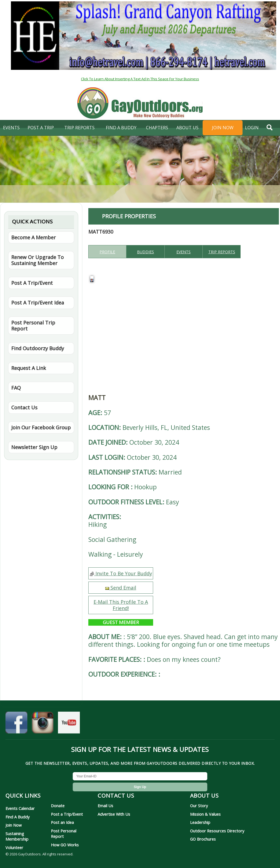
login (252, 128)
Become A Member (33, 237)
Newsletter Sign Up (34, 447)
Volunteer (14, 847)
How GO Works (65, 845)
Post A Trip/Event (32, 283)
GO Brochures (203, 839)
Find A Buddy (17, 817)
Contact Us (24, 407)
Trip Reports (79, 128)
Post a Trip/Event (67, 814)
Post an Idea (62, 822)
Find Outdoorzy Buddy (38, 348)
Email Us (105, 806)
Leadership (200, 822)
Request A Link (29, 368)
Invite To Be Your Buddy (121, 573)
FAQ (16, 388)
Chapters (157, 128)
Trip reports (222, 252)
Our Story (199, 806)
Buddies (145, 252)
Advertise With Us (114, 814)
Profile (107, 252)
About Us (187, 128)
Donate (58, 806)
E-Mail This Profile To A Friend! (121, 605)
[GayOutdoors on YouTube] (69, 725)
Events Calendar (20, 808)
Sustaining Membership (17, 836)
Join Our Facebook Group (41, 427)
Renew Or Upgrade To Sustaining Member (37, 260)
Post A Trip (41, 128)
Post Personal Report (64, 833)
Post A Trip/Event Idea (38, 303)
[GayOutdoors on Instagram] (43, 725)
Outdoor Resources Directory (217, 831)
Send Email (121, 588)
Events (11, 128)
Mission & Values (205, 814)
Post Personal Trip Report (33, 326)
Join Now (223, 128)
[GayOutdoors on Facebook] (16, 725)
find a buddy (121, 128)
